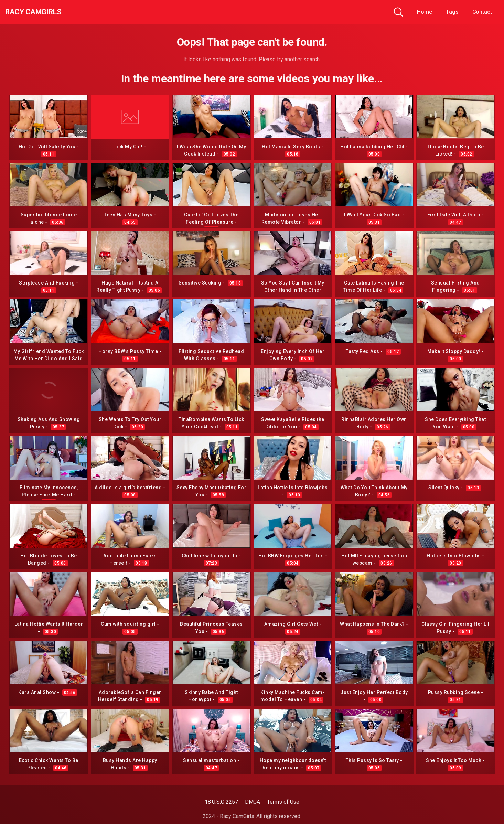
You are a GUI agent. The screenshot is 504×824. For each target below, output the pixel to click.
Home (425, 12)
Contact (482, 12)
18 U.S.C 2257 (221, 802)
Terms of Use (283, 802)
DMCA (253, 802)
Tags (452, 12)
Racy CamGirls (42, 12)
